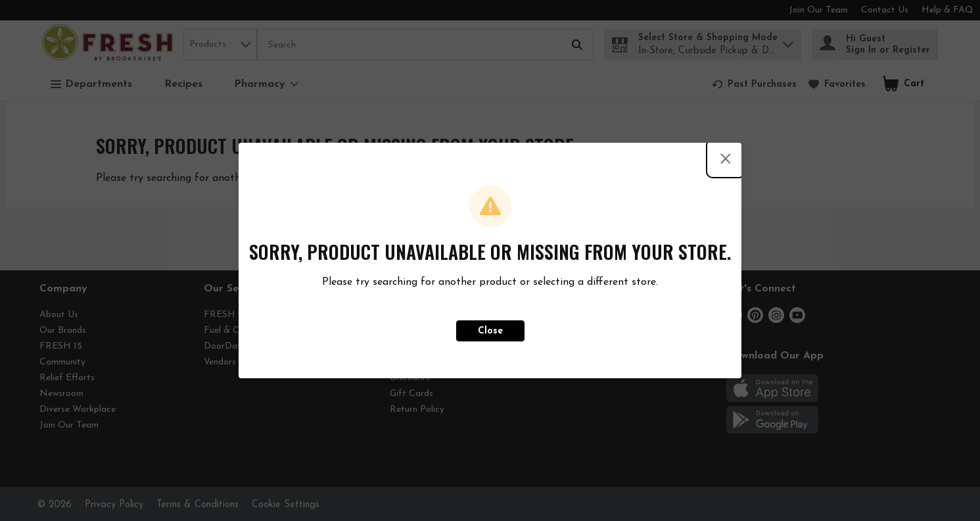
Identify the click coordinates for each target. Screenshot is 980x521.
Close (490, 331)
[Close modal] (726, 159)
